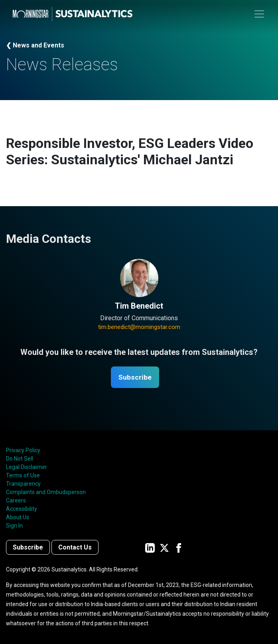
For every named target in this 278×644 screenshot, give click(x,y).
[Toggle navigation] (259, 14)
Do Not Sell (20, 459)
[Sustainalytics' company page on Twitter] (164, 548)
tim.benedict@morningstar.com (139, 327)
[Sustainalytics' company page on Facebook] (179, 548)
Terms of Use (23, 476)
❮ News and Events (35, 45)
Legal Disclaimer (27, 467)
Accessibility (22, 509)
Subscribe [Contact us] (28, 548)
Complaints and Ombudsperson (46, 492)
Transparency (23, 484)
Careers (16, 501)
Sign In (14, 526)
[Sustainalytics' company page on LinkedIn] (150, 548)
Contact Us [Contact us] (75, 548)
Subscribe (135, 377)
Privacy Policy (23, 451)
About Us (18, 518)
